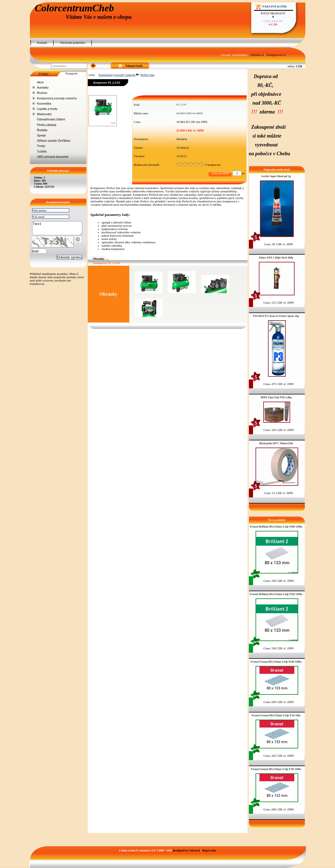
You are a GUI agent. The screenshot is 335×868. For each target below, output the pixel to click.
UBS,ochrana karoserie (53, 157)
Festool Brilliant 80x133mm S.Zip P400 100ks (276, 527)
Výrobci (43, 73)
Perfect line (147, 75)
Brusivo (42, 93)
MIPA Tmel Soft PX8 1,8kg (276, 397)
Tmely (41, 146)
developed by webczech (186, 850)
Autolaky (43, 87)
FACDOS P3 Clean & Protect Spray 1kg (276, 316)
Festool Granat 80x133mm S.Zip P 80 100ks (276, 769)
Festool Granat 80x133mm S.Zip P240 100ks (276, 662)
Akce (40, 82)
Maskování (44, 114)
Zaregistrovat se (276, 55)
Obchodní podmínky (73, 43)
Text (60, 229)
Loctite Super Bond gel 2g (276, 176)
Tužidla (42, 151)
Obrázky (99, 259)
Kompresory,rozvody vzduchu (57, 98)
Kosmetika (44, 104)
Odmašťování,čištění (51, 119)
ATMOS (181, 156)
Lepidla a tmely (47, 109)
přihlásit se (257, 55)
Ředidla (42, 130)
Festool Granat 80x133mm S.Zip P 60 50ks (276, 715)
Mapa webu (209, 850)
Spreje (42, 135)
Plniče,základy (47, 125)
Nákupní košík (275, 6)
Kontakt (42, 43)
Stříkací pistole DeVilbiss (54, 141)
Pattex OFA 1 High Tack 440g (276, 258)
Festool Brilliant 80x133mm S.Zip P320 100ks (276, 594)
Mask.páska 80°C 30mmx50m (276, 443)
